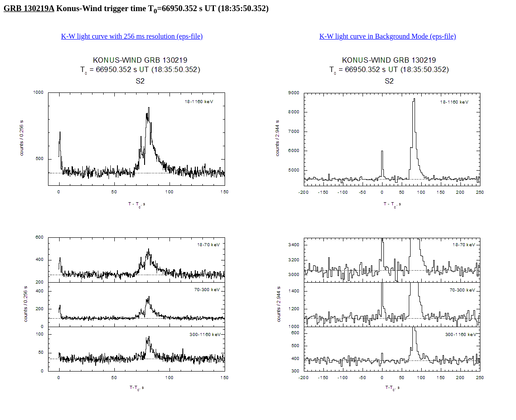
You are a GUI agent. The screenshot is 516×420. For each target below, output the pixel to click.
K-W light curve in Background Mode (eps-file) (388, 36)
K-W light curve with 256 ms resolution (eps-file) (132, 36)
